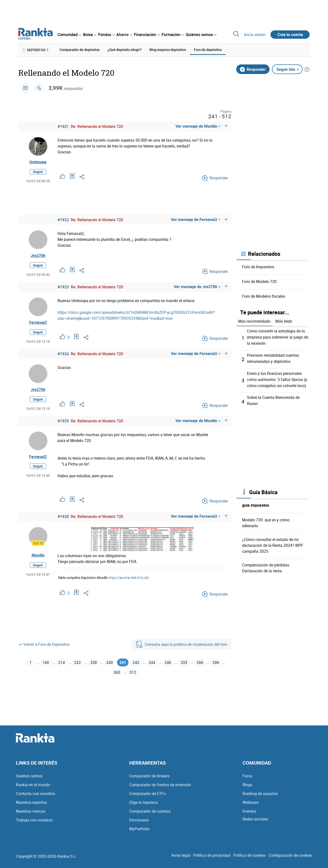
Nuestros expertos (31, 802)
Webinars (251, 802)
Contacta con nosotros (35, 794)
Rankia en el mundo (33, 785)
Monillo (38, 556)
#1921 (63, 126)
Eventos (249, 811)
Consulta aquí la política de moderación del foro (182, 645)
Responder (253, 69)
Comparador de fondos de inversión (160, 785)
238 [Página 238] (98, 664)
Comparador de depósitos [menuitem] (80, 50)
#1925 (63, 422)
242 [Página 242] (146, 664)
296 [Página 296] (107, 676)
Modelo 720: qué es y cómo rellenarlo (266, 520)
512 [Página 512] (143, 676)
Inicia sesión (255, 35)
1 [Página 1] (28, 664)
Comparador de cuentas (150, 811)
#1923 (63, 287)
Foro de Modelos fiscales (264, 296)
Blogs (247, 785)
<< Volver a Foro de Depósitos (44, 645)
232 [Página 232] (80, 664)
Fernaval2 (38, 323)
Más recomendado (254, 321)
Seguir (38, 172)
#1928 (63, 517)
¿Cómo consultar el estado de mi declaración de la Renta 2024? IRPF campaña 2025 (273, 543)
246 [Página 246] (182, 664)
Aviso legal (181, 855)
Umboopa (38, 162)
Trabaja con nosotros (34, 820)
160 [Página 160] (44, 664)
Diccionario (139, 820)
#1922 (63, 220)
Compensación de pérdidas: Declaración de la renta (266, 565)
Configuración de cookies (290, 855)
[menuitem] (69, 35)
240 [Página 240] (115, 664)
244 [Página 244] (164, 664)
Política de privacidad (212, 855)
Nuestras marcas (31, 811)
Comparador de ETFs (147, 794)
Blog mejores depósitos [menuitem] (168, 50)
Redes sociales (255, 819)
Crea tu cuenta (290, 35)
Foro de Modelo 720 (259, 281)
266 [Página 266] (217, 664)
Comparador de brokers (149, 776)
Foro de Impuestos (258, 267)
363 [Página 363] (125, 676)
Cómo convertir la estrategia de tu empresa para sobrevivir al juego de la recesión (278, 337)
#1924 (63, 355)
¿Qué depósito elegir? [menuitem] (124, 50)
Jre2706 (38, 256)
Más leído (284, 321)
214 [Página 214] (62, 664)
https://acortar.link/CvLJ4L (129, 578)
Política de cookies (249, 855)
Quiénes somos (29, 776)
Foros (247, 776)
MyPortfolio (139, 829)
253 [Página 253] (200, 664)
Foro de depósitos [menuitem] (208, 50)
